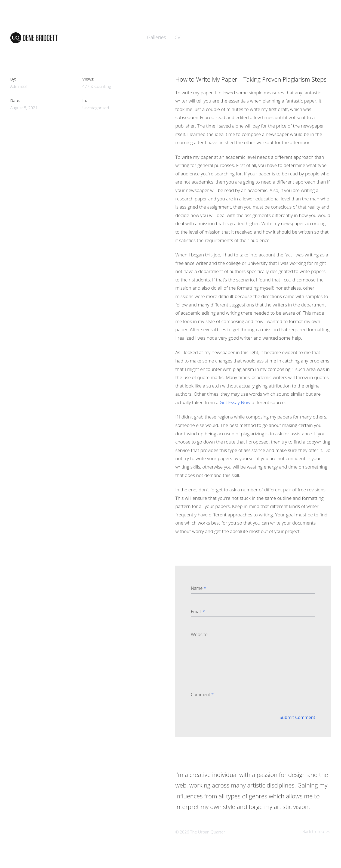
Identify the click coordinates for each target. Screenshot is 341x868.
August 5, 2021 (24, 108)
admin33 (19, 86)
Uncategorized (96, 108)
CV (177, 37)
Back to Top (316, 831)
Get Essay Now (235, 402)
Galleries (156, 37)
